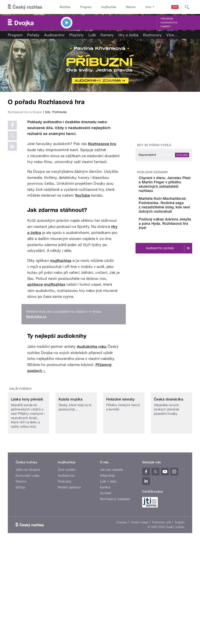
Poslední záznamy (153, 172)
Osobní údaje (140, 609)
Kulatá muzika (71, 486)
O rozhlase (135, 7)
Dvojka (182, 155)
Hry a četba (129, 35)
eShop (20, 573)
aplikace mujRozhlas (46, 351)
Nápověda (107, 562)
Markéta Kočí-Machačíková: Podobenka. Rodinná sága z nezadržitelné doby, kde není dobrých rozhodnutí (173, 226)
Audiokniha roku (92, 413)
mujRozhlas (99, 7)
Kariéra (105, 573)
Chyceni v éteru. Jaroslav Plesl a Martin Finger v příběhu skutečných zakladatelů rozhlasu (174, 191)
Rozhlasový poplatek (115, 585)
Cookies (122, 609)
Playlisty (77, 35)
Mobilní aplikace (69, 573)
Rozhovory (152, 35)
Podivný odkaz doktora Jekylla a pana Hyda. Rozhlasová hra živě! (175, 258)
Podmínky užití (162, 609)
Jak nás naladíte (112, 556)
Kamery (166, 27)
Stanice (117, 7)
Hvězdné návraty (120, 486)
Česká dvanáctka (169, 486)
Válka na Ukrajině (28, 556)
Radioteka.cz (36, 383)
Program (80, 7)
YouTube (82, 262)
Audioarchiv (169, 23)
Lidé (92, 35)
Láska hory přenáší (27, 486)
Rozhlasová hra (102, 210)
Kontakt (106, 579)
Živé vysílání (67, 556)
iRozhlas (63, 7)
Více (172, 35)
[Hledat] (187, 7)
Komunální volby (28, 562)
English (180, 609)
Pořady (33, 35)
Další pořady (21, 455)
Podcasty (65, 568)
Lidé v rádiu (108, 568)
